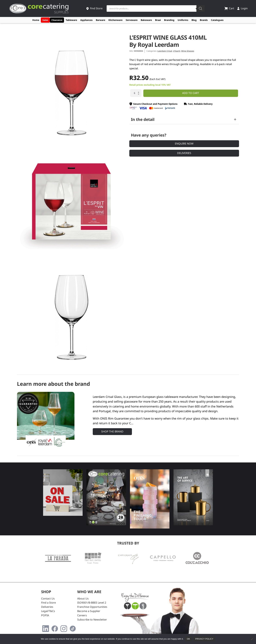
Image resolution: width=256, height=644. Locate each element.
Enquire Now (184, 144)
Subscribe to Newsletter (92, 620)
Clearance (57, 20)
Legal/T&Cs (48, 611)
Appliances (86, 20)
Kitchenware (115, 20)
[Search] (200, 8)
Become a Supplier (89, 611)
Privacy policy (204, 639)
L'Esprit (177, 51)
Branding (169, 20)
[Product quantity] (136, 93)
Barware (100, 20)
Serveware (132, 20)
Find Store (94, 8)
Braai (158, 20)
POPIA (45, 615)
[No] (252, 639)
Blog (194, 20)
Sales (45, 20)
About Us (83, 598)
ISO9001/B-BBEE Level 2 (92, 603)
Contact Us (48, 598)
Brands (204, 20)
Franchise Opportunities (92, 607)
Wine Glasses (188, 51)
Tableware (71, 20)
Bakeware (146, 20)
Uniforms (183, 20)
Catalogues (217, 20)
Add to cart (191, 93)
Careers (82, 615)
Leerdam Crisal (165, 51)
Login (242, 8)
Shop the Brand (112, 431)
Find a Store (48, 603)
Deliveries (184, 153)
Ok (188, 639)
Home (36, 20)
